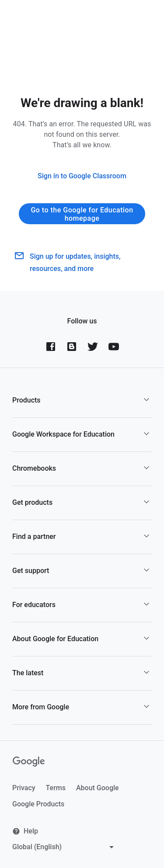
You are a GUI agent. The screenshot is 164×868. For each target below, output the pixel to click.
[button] (82, 401)
